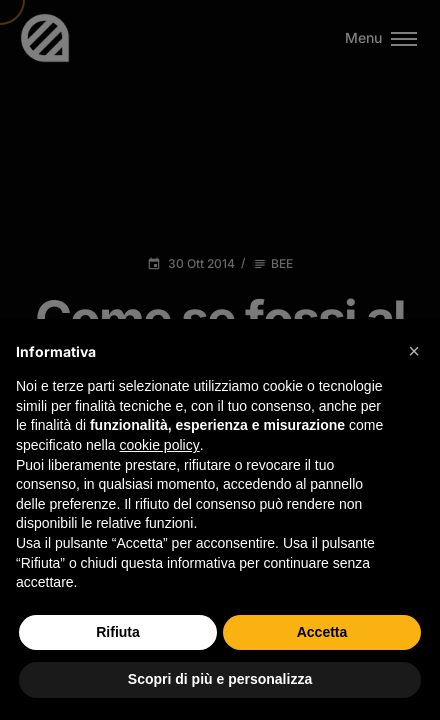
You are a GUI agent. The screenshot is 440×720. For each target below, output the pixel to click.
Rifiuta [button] (118, 632)
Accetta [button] (322, 632)
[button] (414, 351)
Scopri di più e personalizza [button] (220, 679)
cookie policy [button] (160, 445)
